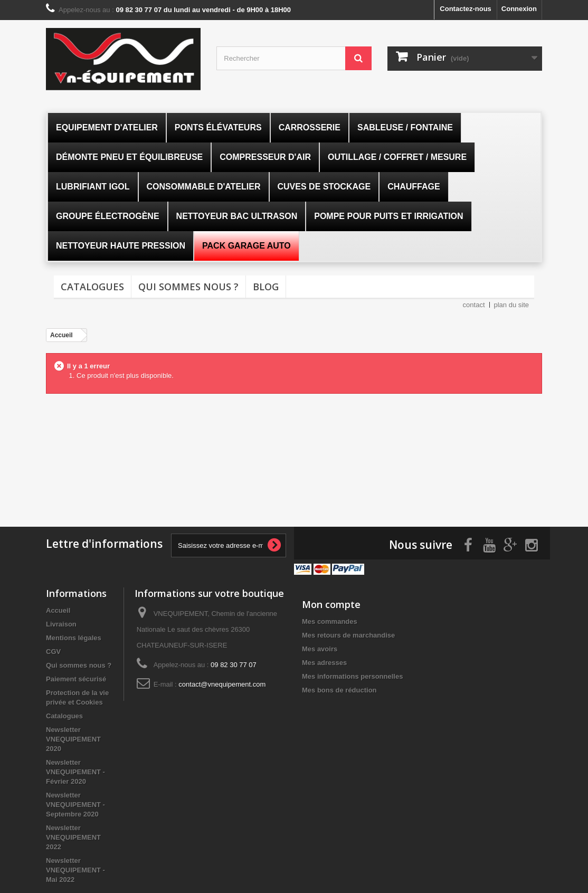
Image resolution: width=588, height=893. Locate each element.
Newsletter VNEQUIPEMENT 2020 (73, 739)
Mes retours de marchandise (348, 635)
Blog (266, 287)
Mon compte (331, 604)
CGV (53, 651)
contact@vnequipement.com (222, 684)
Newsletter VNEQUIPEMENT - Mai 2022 (75, 870)
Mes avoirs (320, 648)
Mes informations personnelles (352, 676)
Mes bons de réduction (339, 690)
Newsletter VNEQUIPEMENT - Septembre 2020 (75, 804)
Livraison (61, 624)
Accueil (58, 610)
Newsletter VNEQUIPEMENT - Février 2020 (75, 771)
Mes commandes (330, 621)
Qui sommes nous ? (188, 287)
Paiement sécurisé (76, 678)
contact (474, 305)
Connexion (519, 9)
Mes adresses (324, 662)
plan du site (512, 305)
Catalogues (92, 287)
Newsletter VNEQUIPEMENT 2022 (73, 837)
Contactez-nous (466, 9)
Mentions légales (74, 637)
